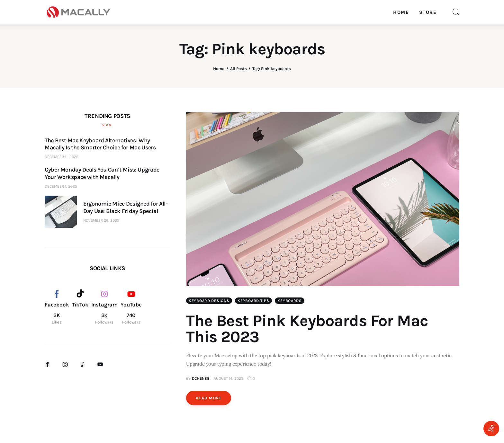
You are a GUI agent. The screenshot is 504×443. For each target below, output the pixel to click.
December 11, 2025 (62, 157)
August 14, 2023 (229, 378)
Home (219, 69)
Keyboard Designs (209, 301)
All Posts (239, 69)
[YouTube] (131, 307)
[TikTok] (80, 307)
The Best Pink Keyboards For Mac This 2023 (307, 329)
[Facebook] (57, 307)
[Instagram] (104, 307)
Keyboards (289, 301)
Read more (209, 398)
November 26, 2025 (101, 220)
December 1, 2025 (61, 186)
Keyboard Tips (253, 301)
